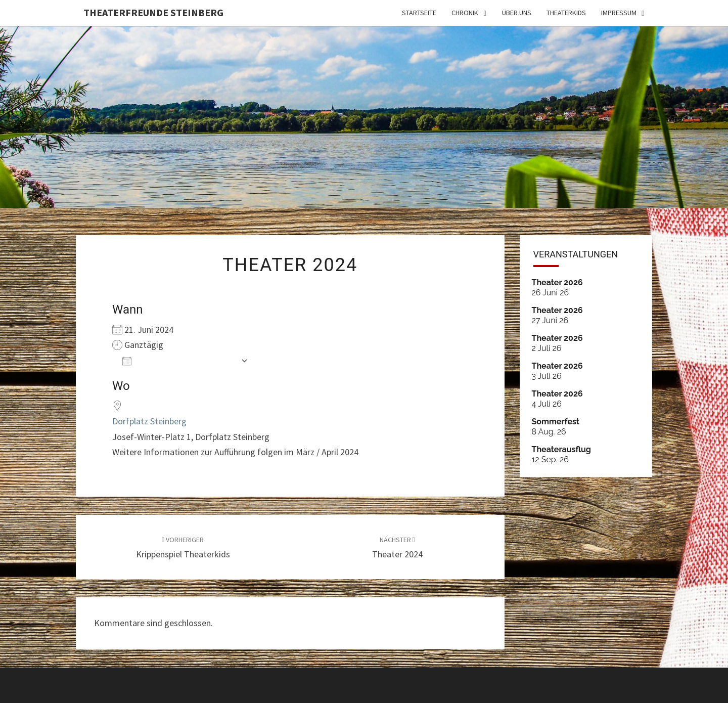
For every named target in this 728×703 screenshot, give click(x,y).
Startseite (419, 13)
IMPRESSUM (619, 13)
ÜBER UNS (517, 13)
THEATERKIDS (566, 13)
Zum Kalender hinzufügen (179, 360)
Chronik (465, 13)
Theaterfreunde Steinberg (153, 12)
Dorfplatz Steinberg (149, 421)
